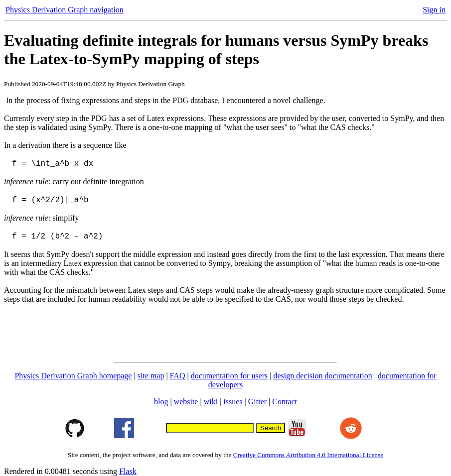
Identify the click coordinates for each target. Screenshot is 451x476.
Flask (128, 471)
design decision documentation (322, 376)
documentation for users (229, 376)
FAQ (178, 376)
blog (161, 402)
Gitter (257, 402)
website (186, 402)
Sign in (434, 10)
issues (233, 402)
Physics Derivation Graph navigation (65, 10)
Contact (285, 402)
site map (151, 376)
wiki (211, 402)
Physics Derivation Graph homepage (73, 376)
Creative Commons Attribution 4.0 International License (308, 455)
